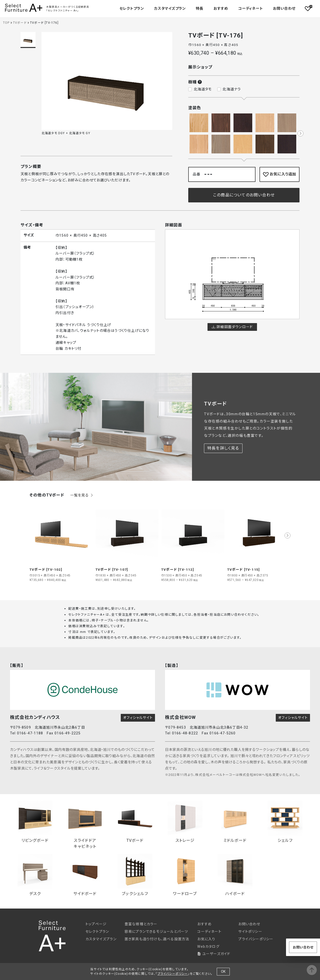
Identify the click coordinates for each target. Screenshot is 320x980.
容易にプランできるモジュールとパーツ (156, 932)
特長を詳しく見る (223, 448)
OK (223, 972)
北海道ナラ (232, 89)
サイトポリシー (250, 932)
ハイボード (235, 875)
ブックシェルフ (135, 875)
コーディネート (250, 9)
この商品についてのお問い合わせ (244, 195)
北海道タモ (203, 89)
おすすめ (221, 9)
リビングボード (35, 822)
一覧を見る (82, 495)
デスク (35, 875)
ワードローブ (185, 875)
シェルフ (285, 822)
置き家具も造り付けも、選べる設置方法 (157, 939)
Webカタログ (208, 947)
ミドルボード (235, 822)
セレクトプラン (97, 932)
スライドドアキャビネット (85, 825)
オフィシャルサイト (138, 718)
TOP (6, 23)
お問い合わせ (284, 9)
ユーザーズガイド (214, 954)
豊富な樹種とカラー (141, 924)
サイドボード (85, 875)
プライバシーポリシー (256, 939)
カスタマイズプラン (170, 9)
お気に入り (206, 939)
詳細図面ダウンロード (232, 327)
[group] (61, 542)
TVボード (20, 23)
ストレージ (185, 822)
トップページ (96, 924)
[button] (300, 133)
